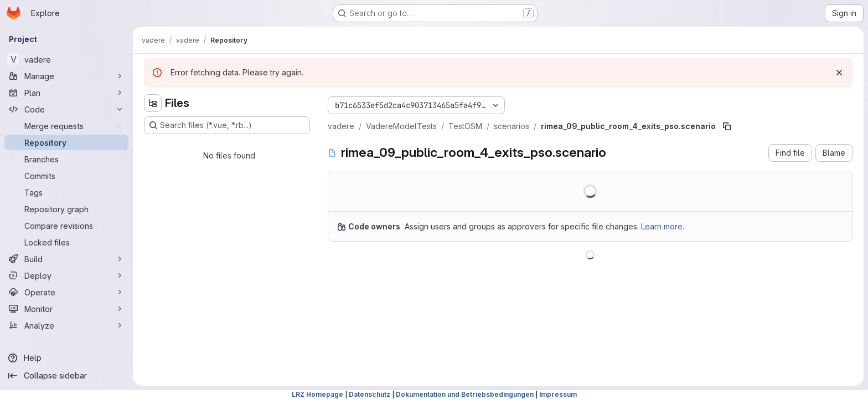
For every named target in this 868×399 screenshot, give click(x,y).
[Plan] (66, 93)
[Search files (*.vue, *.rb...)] (227, 125)
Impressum (558, 394)
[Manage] (66, 76)
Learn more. (663, 226)
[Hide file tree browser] (153, 103)
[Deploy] (66, 275)
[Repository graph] (66, 209)
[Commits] (66, 176)
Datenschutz (370, 394)
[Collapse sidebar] (66, 376)
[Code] (66, 109)
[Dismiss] (839, 73)
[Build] (66, 259)
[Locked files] (66, 242)
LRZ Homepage (317, 394)
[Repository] (66, 142)
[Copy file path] (727, 126)
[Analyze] (66, 325)
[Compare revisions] (66, 226)
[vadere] (66, 59)
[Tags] (66, 192)
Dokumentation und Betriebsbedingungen (465, 394)
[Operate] (66, 292)
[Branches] (66, 159)
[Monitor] (66, 309)
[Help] (66, 358)
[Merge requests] (66, 126)
